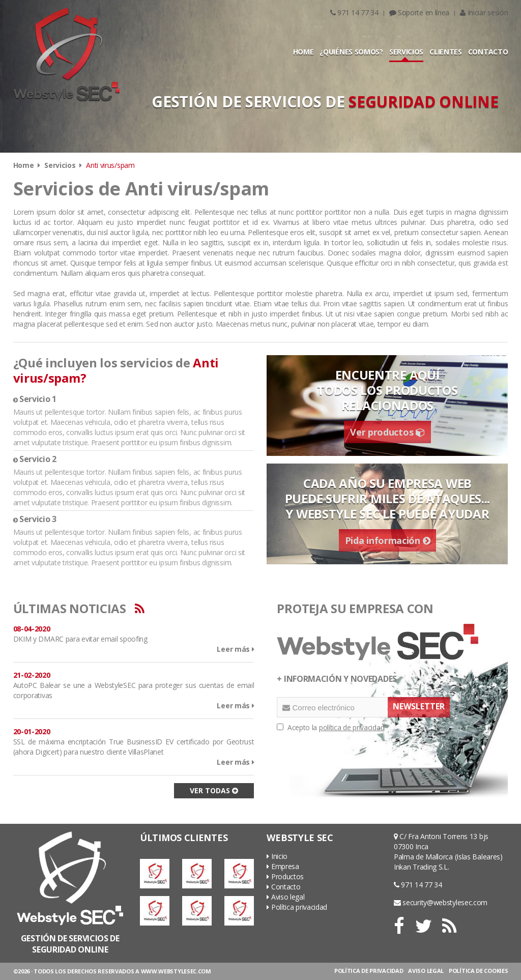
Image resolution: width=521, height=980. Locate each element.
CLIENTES (446, 52)
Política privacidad (297, 907)
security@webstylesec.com (441, 902)
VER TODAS (214, 790)
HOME (303, 52)
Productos (285, 876)
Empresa (283, 866)
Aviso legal (285, 897)
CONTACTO (488, 52)
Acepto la (330, 727)
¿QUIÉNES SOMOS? (351, 52)
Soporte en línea (419, 12)
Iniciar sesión (484, 12)
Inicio (277, 856)
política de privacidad (352, 727)
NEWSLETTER (419, 706)
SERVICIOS (406, 52)
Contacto (283, 887)
